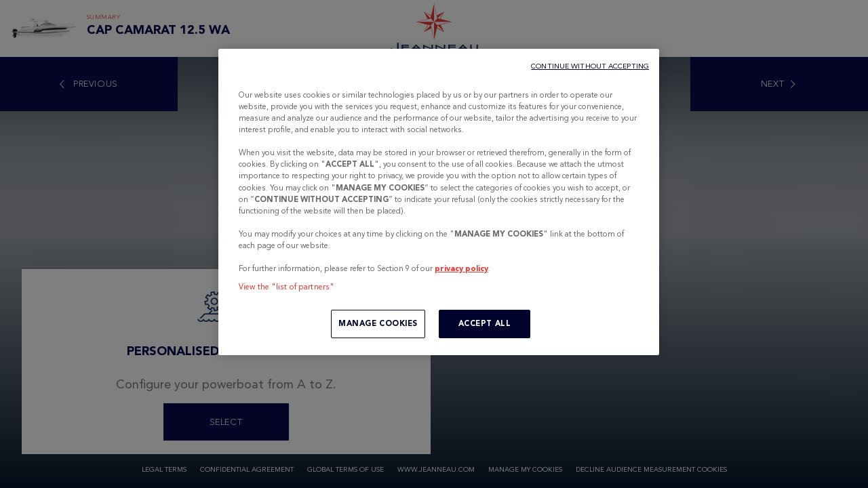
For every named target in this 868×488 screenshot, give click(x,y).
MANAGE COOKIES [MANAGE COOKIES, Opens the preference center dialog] (378, 323)
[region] (439, 202)
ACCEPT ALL (485, 323)
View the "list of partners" (287, 287)
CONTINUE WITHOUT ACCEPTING (590, 66)
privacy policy (461, 268)
